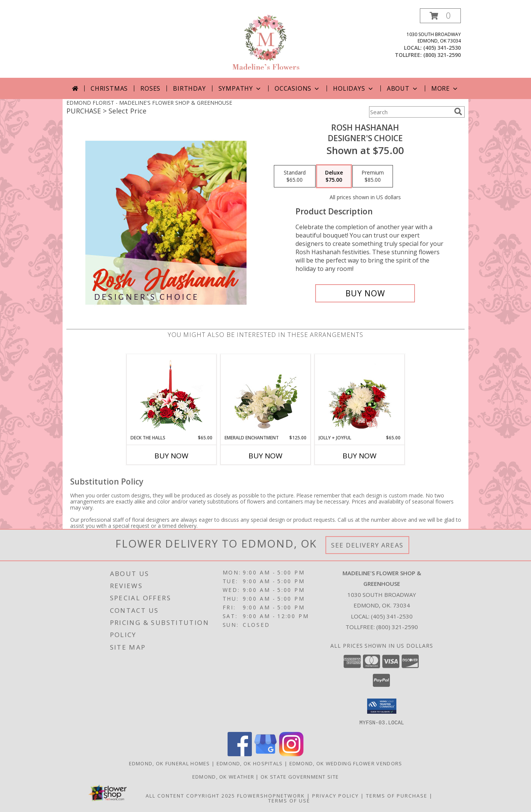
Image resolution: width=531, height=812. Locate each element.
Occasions (298, 88)
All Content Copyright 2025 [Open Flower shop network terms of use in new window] (190, 795)
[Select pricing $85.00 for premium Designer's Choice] (373, 176)
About (403, 88)
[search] (458, 112)
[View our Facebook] (240, 754)
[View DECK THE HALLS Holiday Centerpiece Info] (172, 394)
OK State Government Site (300, 776)
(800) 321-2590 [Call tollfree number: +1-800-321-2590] (442, 55)
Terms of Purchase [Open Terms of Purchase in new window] (397, 795)
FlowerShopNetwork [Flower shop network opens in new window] (271, 795)
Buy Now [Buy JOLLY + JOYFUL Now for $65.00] (360, 456)
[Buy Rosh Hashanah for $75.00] (365, 293)
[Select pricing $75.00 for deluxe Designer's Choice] (334, 176)
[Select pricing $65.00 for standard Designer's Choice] (295, 176)
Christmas (109, 88)
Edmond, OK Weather (223, 776)
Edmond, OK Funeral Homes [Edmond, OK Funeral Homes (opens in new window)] (170, 763)
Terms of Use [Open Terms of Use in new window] (289, 800)
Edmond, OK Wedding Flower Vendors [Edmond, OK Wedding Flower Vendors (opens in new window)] (346, 763)
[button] (440, 16)
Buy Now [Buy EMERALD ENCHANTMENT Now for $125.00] (265, 456)
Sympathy (240, 88)
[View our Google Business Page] (265, 754)
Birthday (189, 88)
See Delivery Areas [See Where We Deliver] (367, 545)
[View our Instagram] (291, 754)
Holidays (353, 88)
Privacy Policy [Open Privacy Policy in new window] (335, 795)
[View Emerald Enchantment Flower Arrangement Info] (266, 394)
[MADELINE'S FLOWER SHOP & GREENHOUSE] (265, 43)
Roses (150, 88)
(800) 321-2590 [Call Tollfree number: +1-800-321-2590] (397, 627)
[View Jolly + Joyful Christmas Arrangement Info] (360, 394)
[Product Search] (410, 112)
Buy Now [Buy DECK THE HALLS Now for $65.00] (171, 456)
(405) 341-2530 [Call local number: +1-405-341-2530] (442, 48)
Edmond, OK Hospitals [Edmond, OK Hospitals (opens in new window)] (250, 763)
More (445, 88)
